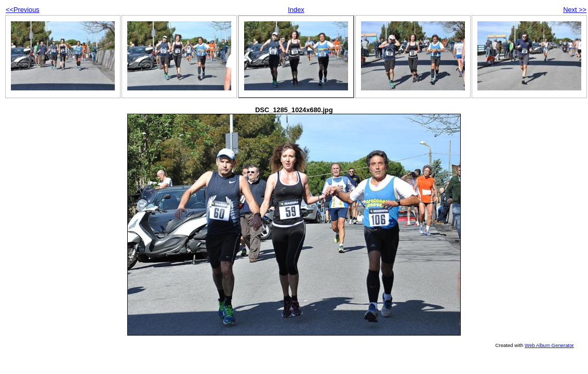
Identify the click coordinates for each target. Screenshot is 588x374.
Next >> (575, 10)
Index (296, 10)
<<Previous (23, 10)
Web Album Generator (549, 345)
